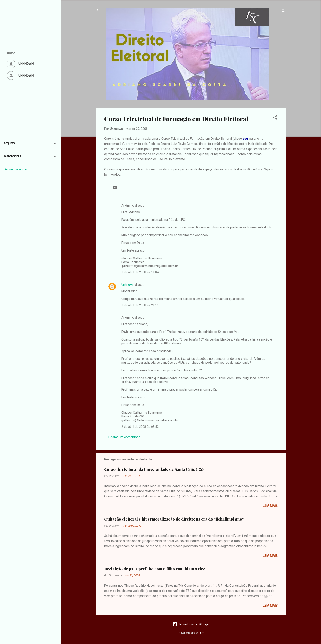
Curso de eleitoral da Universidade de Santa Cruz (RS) (154, 469)
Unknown (128, 285)
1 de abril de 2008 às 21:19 (140, 305)
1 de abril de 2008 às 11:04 (140, 272)
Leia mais (270, 506)
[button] (275, 118)
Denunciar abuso (16, 169)
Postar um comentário (124, 437)
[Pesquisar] (284, 12)
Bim (202, 633)
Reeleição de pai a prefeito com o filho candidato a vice (155, 569)
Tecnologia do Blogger (191, 624)
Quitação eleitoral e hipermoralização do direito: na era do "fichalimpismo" (174, 519)
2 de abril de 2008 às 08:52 (140, 427)
